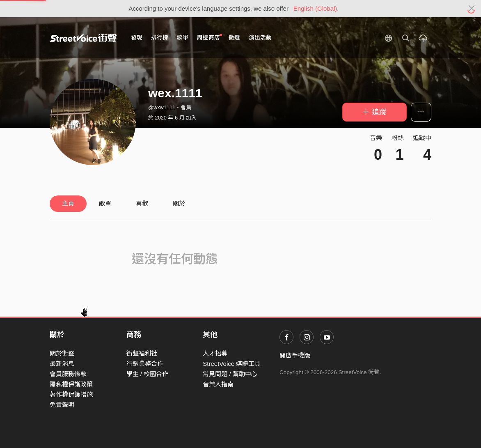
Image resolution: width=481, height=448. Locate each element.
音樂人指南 (218, 384)
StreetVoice (84, 38)
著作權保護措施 (71, 394)
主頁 (68, 203)
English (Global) (315, 8)
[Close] (472, 9)
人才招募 (215, 353)
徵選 (234, 38)
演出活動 (260, 38)
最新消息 (62, 364)
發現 (137, 38)
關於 (179, 203)
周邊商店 (210, 37)
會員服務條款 (68, 374)
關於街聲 (62, 353)
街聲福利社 (142, 353)
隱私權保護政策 (71, 384)
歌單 (183, 38)
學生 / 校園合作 (148, 374)
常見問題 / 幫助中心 (230, 374)
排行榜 (160, 38)
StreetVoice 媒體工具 (232, 364)
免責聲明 (62, 405)
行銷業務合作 (145, 364)
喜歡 (142, 203)
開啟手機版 (295, 355)
